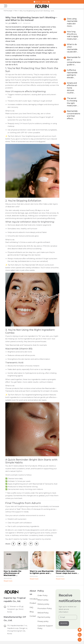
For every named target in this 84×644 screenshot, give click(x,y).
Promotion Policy (45, 608)
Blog (32, 612)
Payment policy (44, 617)
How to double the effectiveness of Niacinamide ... (13, 573)
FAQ (31, 607)
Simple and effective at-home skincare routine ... (72, 88)
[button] (78, 567)
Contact (33, 616)
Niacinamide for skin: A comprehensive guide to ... (74, 61)
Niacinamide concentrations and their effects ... (73, 115)
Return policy (43, 600)
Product (33, 603)
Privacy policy (43, 621)
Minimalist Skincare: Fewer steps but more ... (67, 572)
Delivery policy (43, 604)
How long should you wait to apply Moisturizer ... (73, 35)
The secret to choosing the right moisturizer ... (73, 102)
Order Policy (42, 595)
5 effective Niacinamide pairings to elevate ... (72, 74)
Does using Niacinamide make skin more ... (72, 22)
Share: (8, 544)
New (16, 11)
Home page (8, 11)
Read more (8, 581)
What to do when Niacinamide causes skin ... (73, 48)
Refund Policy (43, 613)
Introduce (34, 599)
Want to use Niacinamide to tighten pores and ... (42, 572)
